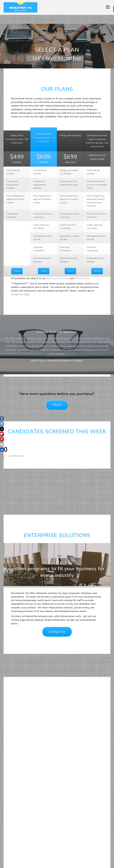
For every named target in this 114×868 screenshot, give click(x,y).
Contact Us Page (20, 294)
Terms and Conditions (58, 278)
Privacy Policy (82, 278)
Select (17, 271)
